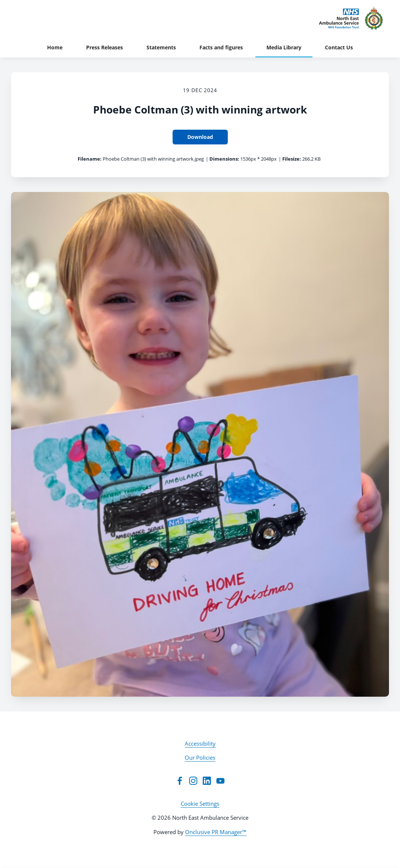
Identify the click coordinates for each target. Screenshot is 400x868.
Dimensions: (224, 159)
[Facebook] (180, 781)
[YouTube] (220, 781)
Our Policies (200, 757)
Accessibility (200, 743)
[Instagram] (193, 781)
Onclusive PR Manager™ (216, 832)
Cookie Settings (200, 804)
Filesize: (292, 159)
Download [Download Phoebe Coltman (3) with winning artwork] (200, 137)
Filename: (90, 159)
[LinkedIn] (207, 781)
